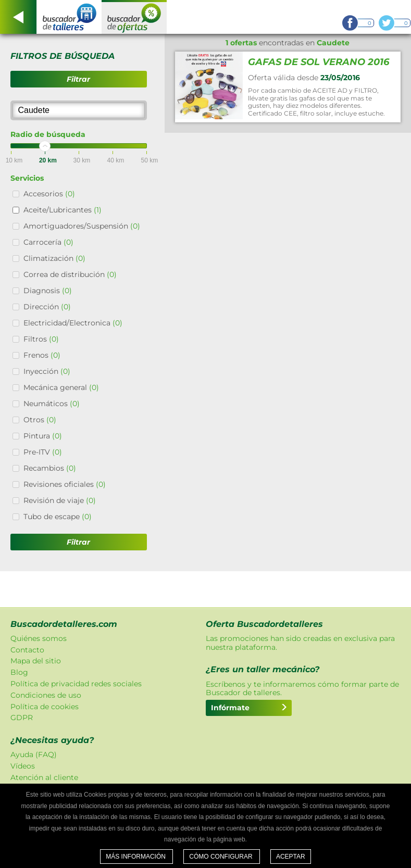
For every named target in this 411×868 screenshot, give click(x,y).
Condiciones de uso (46, 695)
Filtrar (78, 79)
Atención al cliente (44, 777)
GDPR (22, 718)
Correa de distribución (70, 274)
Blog (19, 672)
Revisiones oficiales (65, 484)
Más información (136, 857)
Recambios (50, 468)
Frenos (42, 355)
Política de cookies (45, 707)
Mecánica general (61, 387)
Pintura (43, 436)
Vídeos (23, 766)
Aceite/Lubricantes (63, 210)
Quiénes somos (39, 638)
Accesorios (49, 194)
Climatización (54, 258)
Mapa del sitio (36, 661)
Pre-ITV (43, 452)
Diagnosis (48, 291)
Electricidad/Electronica (73, 323)
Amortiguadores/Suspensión (82, 226)
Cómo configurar (222, 857)
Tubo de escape (58, 517)
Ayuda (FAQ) (34, 754)
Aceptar (291, 857)
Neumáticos (52, 404)
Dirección (47, 307)
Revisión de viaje (60, 500)
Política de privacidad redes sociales (76, 684)
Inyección (47, 371)
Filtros (41, 339)
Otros (40, 420)
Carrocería (48, 242)
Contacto (27, 650)
